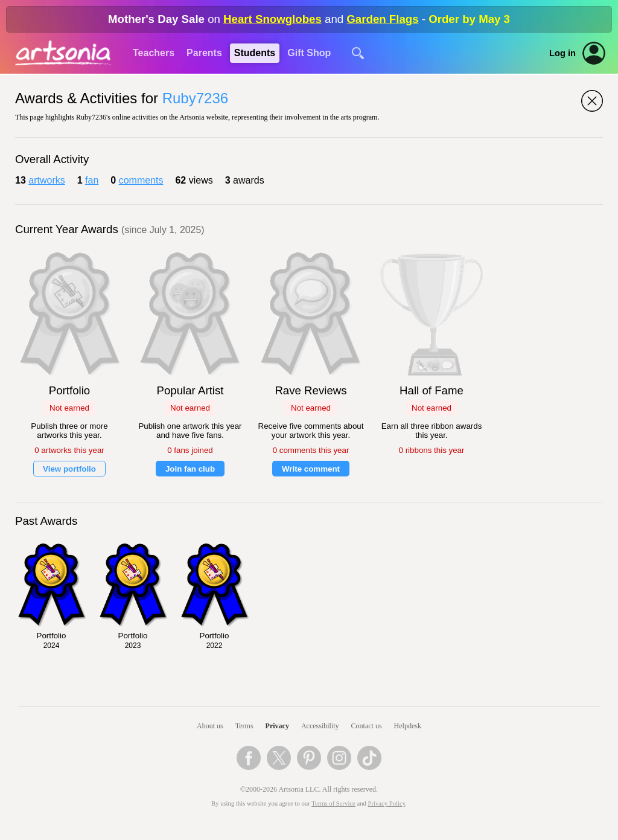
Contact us (367, 726)
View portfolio (69, 469)
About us (210, 726)
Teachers (154, 53)
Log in (562, 53)
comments (141, 180)
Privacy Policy (387, 803)
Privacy (277, 726)
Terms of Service (333, 803)
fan (92, 180)
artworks (46, 180)
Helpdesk (408, 726)
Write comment (311, 469)
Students (255, 53)
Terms (244, 726)
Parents (204, 53)
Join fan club (190, 469)
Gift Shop (309, 53)
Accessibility (320, 726)
